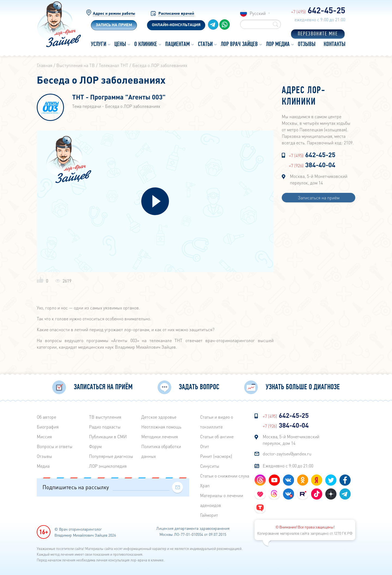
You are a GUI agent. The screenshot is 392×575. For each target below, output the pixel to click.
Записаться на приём (319, 198)
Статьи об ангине (217, 436)
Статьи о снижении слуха (225, 476)
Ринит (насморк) (216, 456)
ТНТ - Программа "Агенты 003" (119, 97)
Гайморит (209, 515)
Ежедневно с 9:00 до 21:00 (288, 466)
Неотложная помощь (161, 427)
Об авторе (46, 417)
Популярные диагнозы (111, 456)
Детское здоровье (159, 417)
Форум (95, 446)
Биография (48, 427)
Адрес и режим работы (114, 14)
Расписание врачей (176, 14)
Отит (205, 446)
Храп (205, 486)
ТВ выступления (105, 417)
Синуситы (210, 466)
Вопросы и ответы (55, 446)
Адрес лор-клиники (304, 96)
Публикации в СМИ (108, 436)
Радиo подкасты (105, 427)
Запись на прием (114, 25)
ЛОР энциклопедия (108, 466)
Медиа (43, 466)
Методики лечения (160, 436)
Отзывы (44, 456)
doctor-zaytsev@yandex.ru (287, 454)
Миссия (44, 436)
